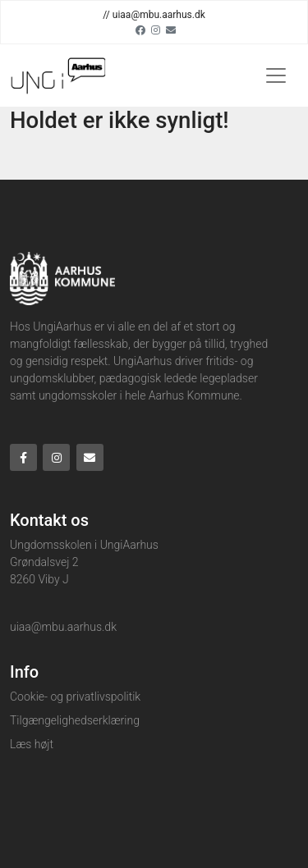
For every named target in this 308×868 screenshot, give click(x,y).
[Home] (58, 75)
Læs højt (32, 744)
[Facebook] (140, 30)
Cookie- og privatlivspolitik (75, 697)
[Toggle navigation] (276, 75)
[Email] (171, 30)
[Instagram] (156, 30)
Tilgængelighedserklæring (75, 720)
